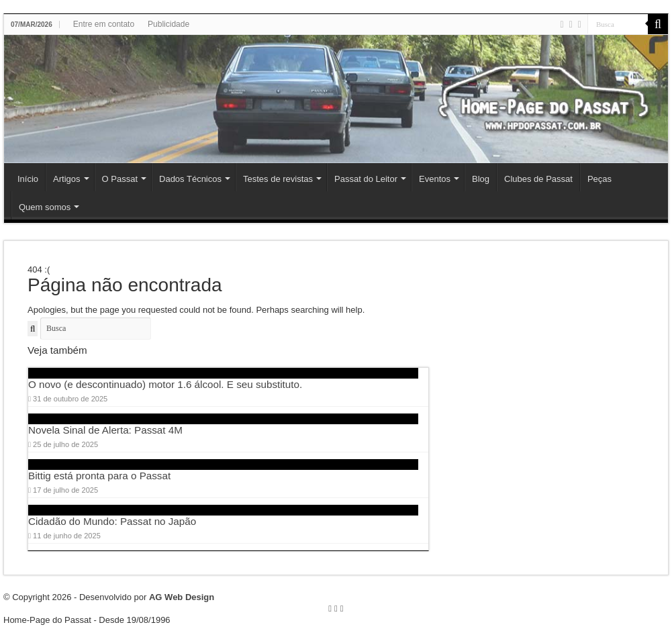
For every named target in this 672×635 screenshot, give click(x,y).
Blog (481, 179)
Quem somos (45, 207)
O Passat (120, 179)
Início (28, 179)
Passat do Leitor (366, 179)
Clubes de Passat (538, 179)
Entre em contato (104, 24)
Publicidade (169, 24)
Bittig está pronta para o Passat (99, 476)
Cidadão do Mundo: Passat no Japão (112, 521)
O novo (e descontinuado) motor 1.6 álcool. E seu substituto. (165, 384)
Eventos (435, 179)
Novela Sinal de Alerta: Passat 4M (105, 430)
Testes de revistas (278, 179)
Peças (599, 179)
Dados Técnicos (190, 179)
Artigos (66, 179)
